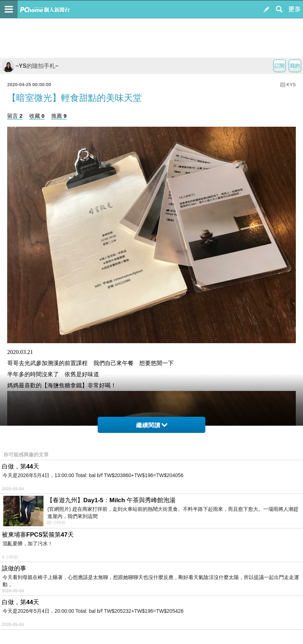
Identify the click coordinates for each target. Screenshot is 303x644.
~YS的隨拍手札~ (30, 66)
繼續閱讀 (152, 425)
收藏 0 (37, 116)
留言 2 (15, 116)
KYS (291, 85)
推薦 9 (59, 116)
